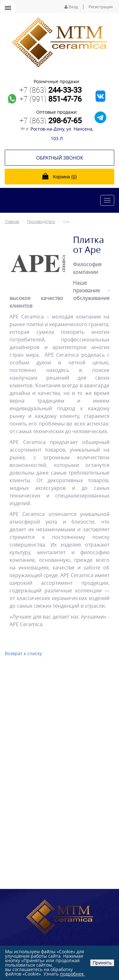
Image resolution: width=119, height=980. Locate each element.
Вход (71, 7)
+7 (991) (50, 99)
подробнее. (73, 974)
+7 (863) (50, 90)
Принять (102, 963)
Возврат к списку (23, 653)
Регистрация (101, 7)
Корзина (59, 176)
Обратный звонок (60, 158)
